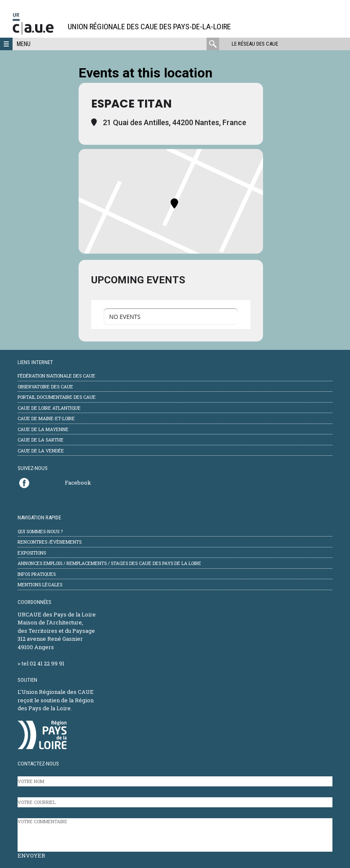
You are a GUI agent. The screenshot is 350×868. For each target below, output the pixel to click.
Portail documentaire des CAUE (57, 397)
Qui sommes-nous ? (40, 531)
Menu (24, 44)
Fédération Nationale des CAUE (56, 376)
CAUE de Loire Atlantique (49, 408)
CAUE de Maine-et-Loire (46, 418)
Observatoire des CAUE (45, 386)
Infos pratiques (37, 574)
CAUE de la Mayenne (43, 429)
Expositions (32, 553)
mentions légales (40, 584)
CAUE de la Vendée (41, 451)
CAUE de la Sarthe (41, 440)
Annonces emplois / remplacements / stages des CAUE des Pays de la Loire (109, 563)
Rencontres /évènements (50, 542)
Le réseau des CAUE (255, 44)
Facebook (78, 483)
